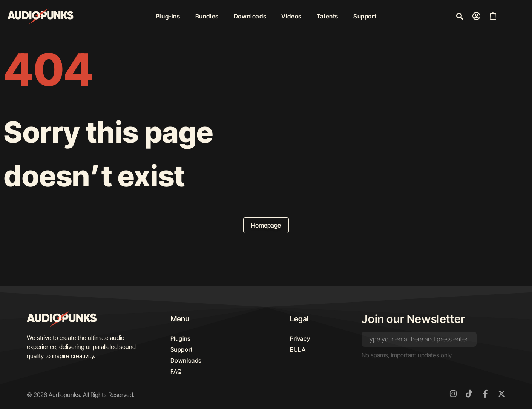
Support (365, 16)
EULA (298, 350)
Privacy (300, 339)
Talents (327, 16)
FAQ (176, 373)
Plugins (181, 339)
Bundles (207, 16)
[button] (459, 16)
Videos (291, 16)
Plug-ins (168, 16)
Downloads (250, 16)
